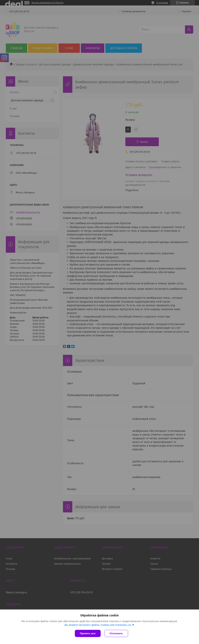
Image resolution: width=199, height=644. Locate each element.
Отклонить (116, 633)
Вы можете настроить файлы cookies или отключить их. (98, 625)
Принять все (88, 633)
